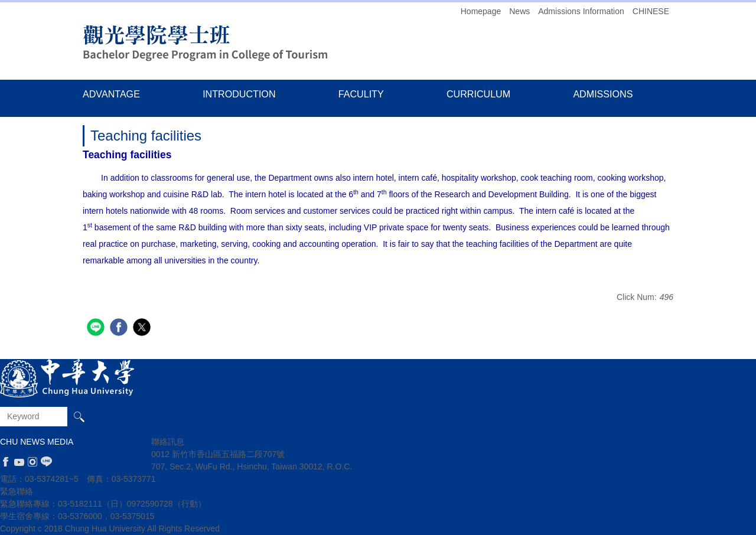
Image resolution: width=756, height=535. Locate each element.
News (519, 11)
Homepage (481, 11)
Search (79, 417)
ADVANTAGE (111, 94)
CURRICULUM (478, 94)
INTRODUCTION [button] (239, 94)
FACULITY (361, 94)
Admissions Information (581, 11)
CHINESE (651, 11)
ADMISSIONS (603, 94)
